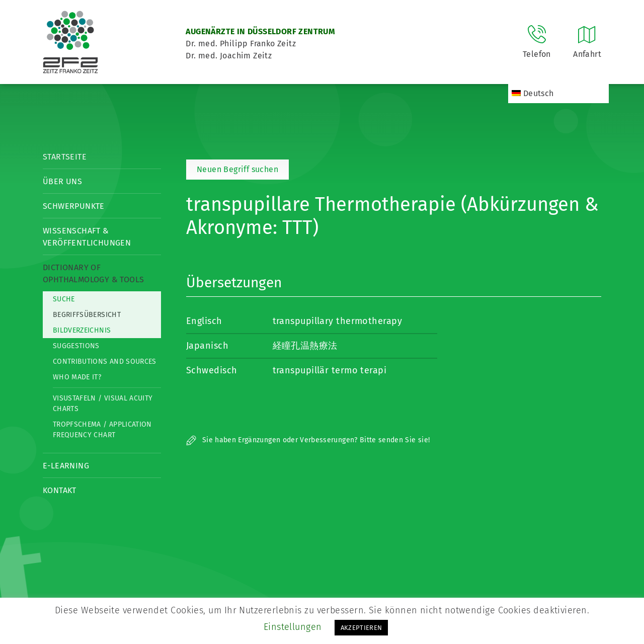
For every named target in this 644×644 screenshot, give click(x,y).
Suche (64, 299)
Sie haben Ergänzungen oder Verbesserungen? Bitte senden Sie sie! (308, 440)
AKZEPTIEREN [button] (361, 628)
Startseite (65, 157)
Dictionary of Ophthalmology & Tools (93, 273)
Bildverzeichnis (82, 330)
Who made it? (77, 377)
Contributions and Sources (105, 361)
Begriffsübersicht (87, 315)
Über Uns (62, 181)
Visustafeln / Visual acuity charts (103, 404)
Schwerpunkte (74, 206)
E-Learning (66, 466)
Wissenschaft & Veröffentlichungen (87, 237)
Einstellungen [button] (293, 627)
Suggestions (76, 346)
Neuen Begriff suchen (237, 169)
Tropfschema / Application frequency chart (102, 430)
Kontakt (60, 490)
